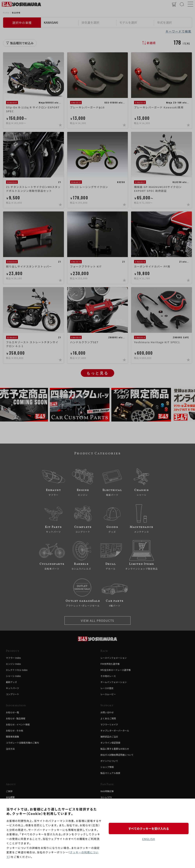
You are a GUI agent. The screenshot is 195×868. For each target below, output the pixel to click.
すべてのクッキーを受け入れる (149, 828)
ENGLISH (149, 839)
